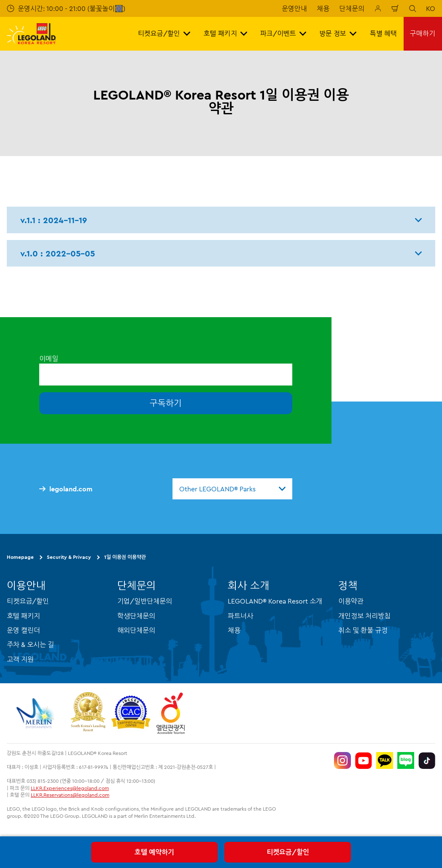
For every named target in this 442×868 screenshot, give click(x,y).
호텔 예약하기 (154, 852)
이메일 (49, 359)
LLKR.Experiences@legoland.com (70, 788)
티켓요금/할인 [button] (164, 33)
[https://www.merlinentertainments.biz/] (36, 713)
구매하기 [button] (423, 33)
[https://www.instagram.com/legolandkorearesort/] (342, 760)
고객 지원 (20, 659)
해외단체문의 (136, 630)
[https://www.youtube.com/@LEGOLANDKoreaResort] (364, 760)
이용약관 (351, 601)
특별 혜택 (383, 33)
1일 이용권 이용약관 (125, 557)
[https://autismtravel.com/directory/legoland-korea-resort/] (131, 713)
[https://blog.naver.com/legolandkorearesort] (406, 760)
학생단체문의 (136, 616)
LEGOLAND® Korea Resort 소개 (275, 601)
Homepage (20, 557)
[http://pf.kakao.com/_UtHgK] (385, 760)
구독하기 (166, 403)
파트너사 (240, 616)
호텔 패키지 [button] (225, 33)
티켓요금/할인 (288, 852)
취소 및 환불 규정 (363, 630)
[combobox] (232, 489)
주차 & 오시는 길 (30, 644)
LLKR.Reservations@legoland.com (70, 795)
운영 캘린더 (23, 630)
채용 (323, 8)
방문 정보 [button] (338, 33)
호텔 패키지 (23, 616)
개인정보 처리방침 (364, 616)
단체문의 (352, 8)
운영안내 (294, 8)
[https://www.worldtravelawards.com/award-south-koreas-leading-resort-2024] (88, 713)
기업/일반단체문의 (145, 601)
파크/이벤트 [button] (283, 33)
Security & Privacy (69, 557)
